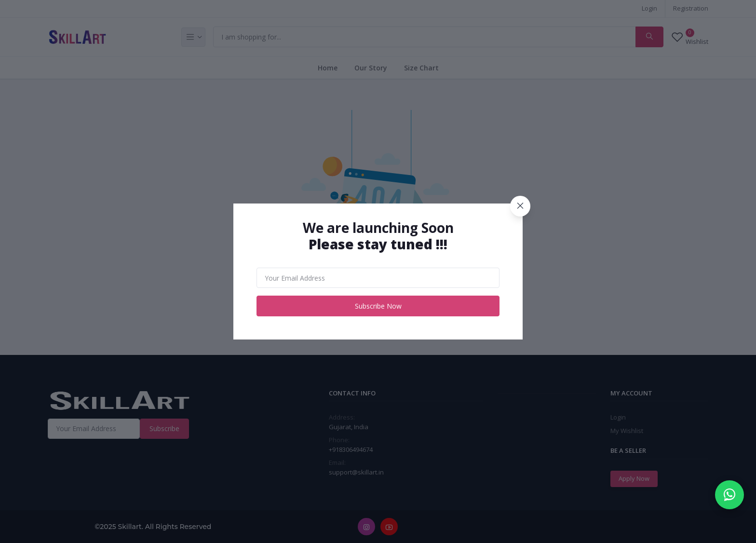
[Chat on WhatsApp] (729, 495)
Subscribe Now (378, 306)
